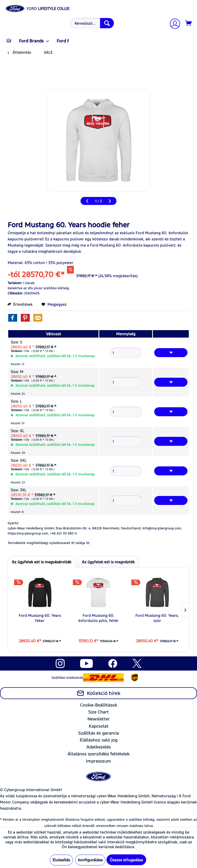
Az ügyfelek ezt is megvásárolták (42, 562)
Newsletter (99, 719)
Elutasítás (61, 860)
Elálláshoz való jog (99, 740)
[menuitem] (91, 23)
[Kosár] (189, 23)
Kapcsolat (99, 726)
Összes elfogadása (126, 860)
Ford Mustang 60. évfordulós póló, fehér (98, 618)
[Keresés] (107, 23)
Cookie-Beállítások (99, 705)
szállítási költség (142, 820)
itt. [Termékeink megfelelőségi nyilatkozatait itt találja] (88, 543)
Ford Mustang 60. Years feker (40, 618)
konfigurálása (90, 860)
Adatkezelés (99, 747)
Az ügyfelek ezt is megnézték (108, 562)
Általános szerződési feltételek (98, 754)
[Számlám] (173, 24)
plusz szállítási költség (51, 288)
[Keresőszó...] (92, 23)
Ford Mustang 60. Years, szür (157, 618)
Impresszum (98, 761)
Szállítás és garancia (99, 733)
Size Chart (98, 712)
